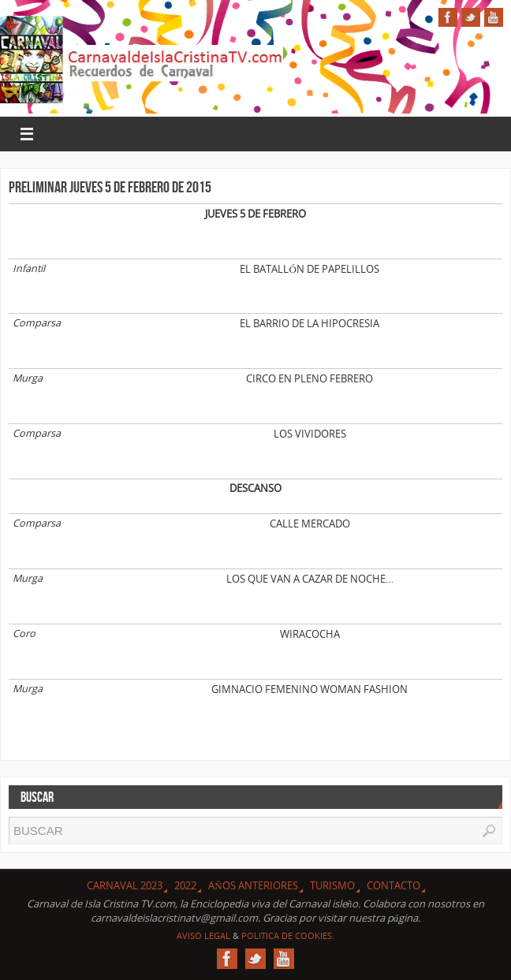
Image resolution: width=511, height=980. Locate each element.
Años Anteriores (253, 885)
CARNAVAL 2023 (125, 885)
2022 (185, 885)
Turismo (332, 885)
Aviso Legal (203, 935)
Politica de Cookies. (288, 935)
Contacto (394, 885)
